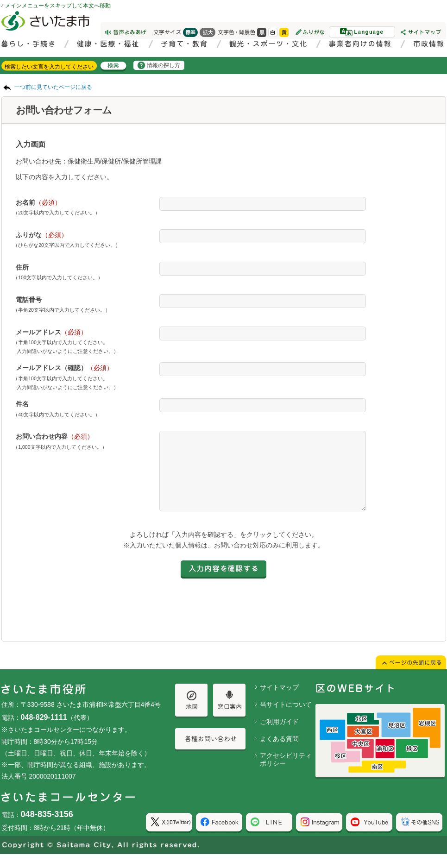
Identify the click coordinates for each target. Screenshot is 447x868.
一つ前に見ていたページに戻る (53, 87)
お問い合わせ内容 (55, 436)
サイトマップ (279, 701)
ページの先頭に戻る (0, 0)
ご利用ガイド (279, 736)
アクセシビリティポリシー (286, 773)
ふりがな (42, 235)
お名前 (38, 202)
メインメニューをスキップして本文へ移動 (58, 6)
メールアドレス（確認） (64, 368)
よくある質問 (279, 753)
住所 (22, 267)
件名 (22, 404)
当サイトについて (286, 718)
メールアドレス (51, 332)
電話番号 (29, 300)
